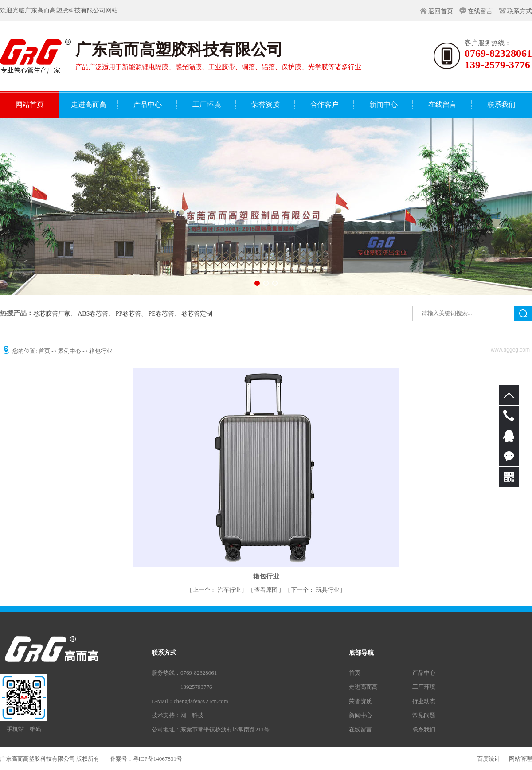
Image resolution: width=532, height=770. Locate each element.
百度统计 (489, 759)
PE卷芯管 (161, 314)
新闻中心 (360, 715)
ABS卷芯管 (93, 314)
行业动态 (424, 701)
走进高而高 (363, 687)
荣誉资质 (360, 701)
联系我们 (424, 729)
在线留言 (480, 11)
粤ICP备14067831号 (158, 759)
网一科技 (192, 715)
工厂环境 (424, 687)
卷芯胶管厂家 (52, 314)
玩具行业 (316, 590)
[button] (257, 283)
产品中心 (424, 673)
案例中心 (70, 351)
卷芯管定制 (197, 314)
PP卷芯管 (129, 314)
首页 (44, 351)
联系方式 (520, 11)
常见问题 (424, 715)
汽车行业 (217, 590)
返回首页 (441, 11)
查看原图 (267, 590)
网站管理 (520, 759)
